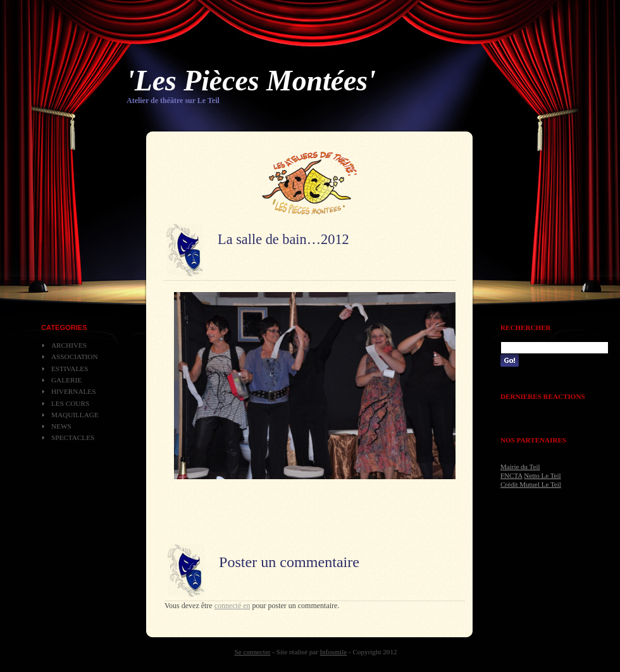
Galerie (66, 380)
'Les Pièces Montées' (251, 81)
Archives (69, 345)
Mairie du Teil (520, 467)
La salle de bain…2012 (283, 239)
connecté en (232, 606)
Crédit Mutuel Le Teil (531, 484)
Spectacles (73, 437)
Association (75, 357)
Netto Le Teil (542, 475)
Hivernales (73, 391)
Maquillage (75, 415)
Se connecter (253, 652)
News (61, 426)
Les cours (70, 403)
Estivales (70, 369)
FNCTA (512, 475)
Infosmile (334, 652)
